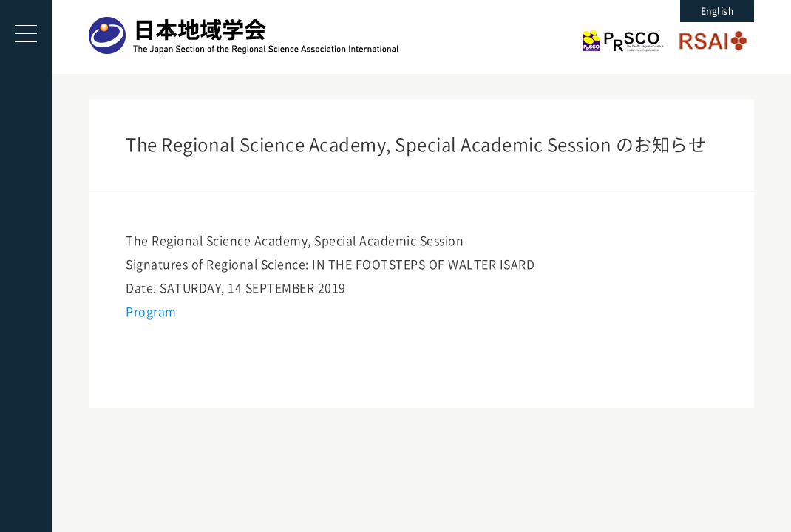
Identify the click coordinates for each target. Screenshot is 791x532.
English (717, 11)
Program (151, 312)
